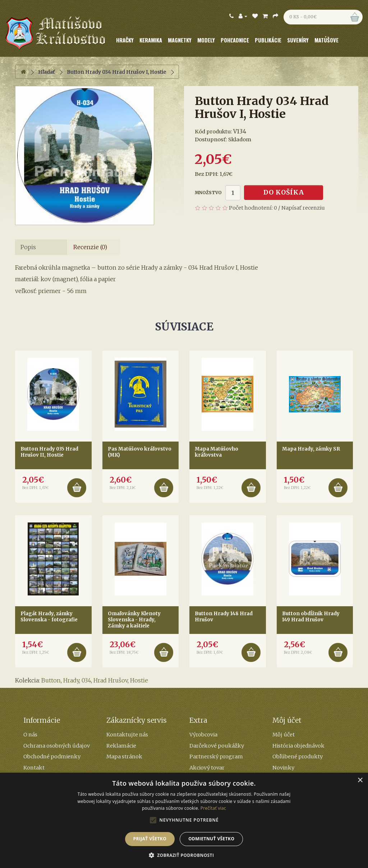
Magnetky (180, 40)
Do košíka (284, 192)
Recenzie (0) (90, 247)
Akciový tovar (207, 768)
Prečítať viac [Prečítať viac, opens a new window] (213, 808)
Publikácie (268, 40)
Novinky (283, 768)
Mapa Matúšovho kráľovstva (217, 452)
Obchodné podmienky (52, 757)
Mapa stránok (124, 757)
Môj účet (284, 735)
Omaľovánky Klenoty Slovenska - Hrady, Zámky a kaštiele (134, 620)
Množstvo (208, 193)
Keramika (151, 40)
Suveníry (298, 40)
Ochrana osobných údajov (57, 746)
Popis (28, 247)
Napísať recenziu (303, 208)
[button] (184, 855)
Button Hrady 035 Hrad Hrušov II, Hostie (49, 452)
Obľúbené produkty (298, 757)
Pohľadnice (235, 40)
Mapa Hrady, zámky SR (311, 449)
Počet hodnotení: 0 (253, 208)
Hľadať (46, 72)
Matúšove (326, 40)
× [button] (360, 780)
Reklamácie (121, 746)
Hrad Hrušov (111, 680)
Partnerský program (216, 757)
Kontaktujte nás (127, 735)
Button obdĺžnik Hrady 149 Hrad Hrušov (311, 617)
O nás (30, 735)
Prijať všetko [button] (150, 839)
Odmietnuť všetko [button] (211, 839)
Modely (206, 40)
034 (86, 680)
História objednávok (298, 746)
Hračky (125, 40)
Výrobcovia (203, 735)
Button (51, 680)
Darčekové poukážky (217, 746)
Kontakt (34, 768)
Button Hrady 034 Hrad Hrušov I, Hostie (116, 72)
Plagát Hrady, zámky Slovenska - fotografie (49, 617)
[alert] (184, 820)
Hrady (71, 680)
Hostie (139, 680)
